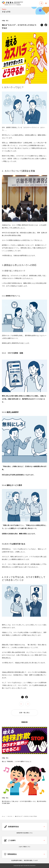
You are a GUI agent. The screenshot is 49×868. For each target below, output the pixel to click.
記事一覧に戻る (24, 713)
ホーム (3, 816)
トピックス (10, 816)
